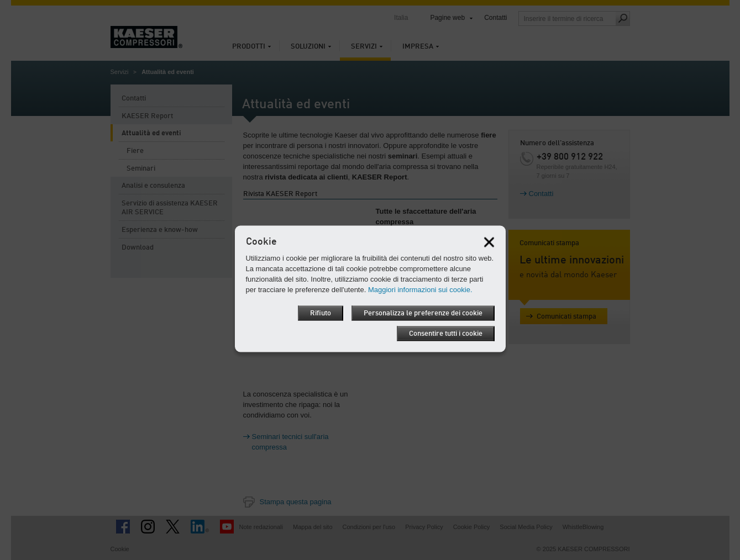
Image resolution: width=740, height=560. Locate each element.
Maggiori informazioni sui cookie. (420, 290)
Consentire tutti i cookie (446, 334)
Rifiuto (321, 313)
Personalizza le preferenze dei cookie (423, 313)
